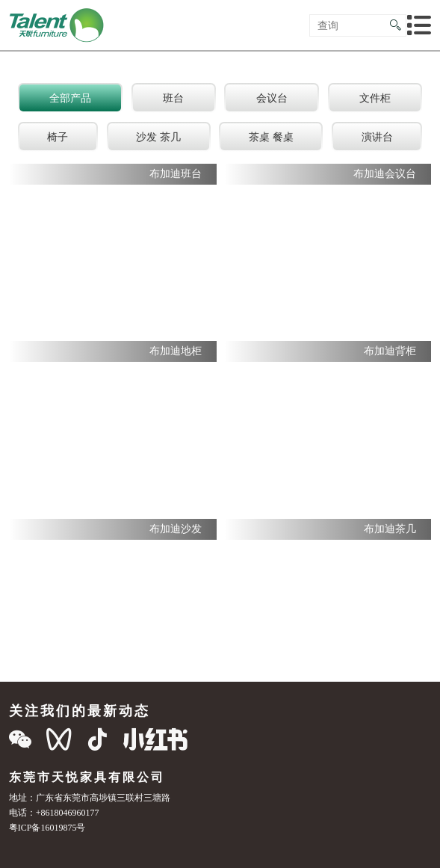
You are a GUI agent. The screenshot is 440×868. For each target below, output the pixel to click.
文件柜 (375, 98)
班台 (173, 98)
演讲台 (377, 137)
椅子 (58, 137)
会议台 (272, 98)
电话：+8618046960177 (54, 812)
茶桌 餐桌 (271, 137)
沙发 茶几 (158, 137)
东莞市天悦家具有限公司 (87, 777)
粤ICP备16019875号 (47, 827)
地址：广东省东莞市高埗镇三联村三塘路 (90, 797)
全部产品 (70, 98)
